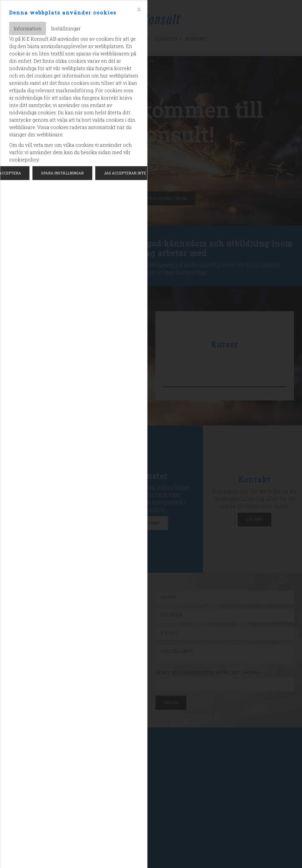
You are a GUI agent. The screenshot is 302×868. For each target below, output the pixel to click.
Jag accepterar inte (125, 173)
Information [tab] (28, 28)
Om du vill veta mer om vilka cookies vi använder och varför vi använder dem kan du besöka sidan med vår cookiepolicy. (70, 152)
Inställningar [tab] (66, 28)
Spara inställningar (62, 173)
